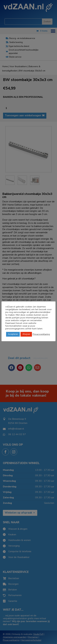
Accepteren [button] (13, 334)
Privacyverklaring (41, 334)
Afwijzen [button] (26, 334)
